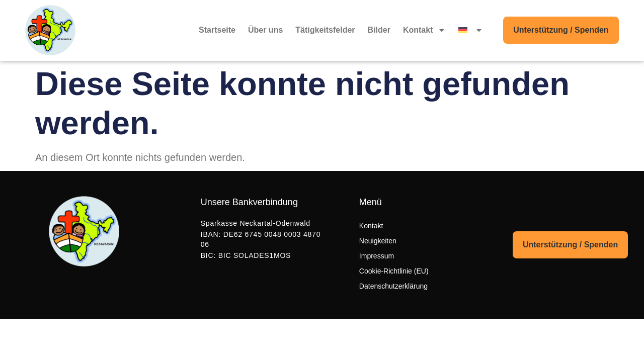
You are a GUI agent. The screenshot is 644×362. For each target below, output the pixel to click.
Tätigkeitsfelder (325, 30)
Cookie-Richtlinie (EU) (394, 271)
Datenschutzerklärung (393, 286)
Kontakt (425, 30)
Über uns (265, 30)
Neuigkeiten (378, 241)
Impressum (377, 256)
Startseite (217, 30)
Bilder (379, 30)
